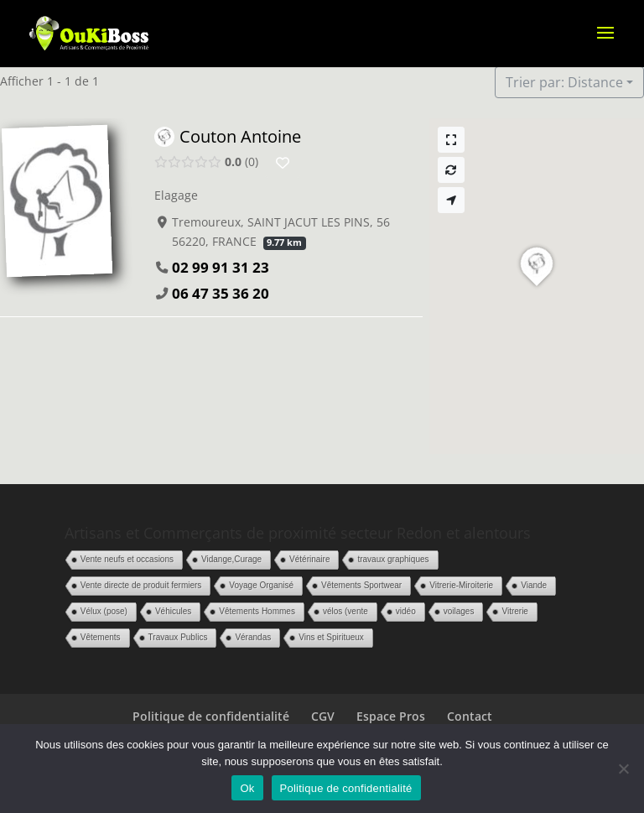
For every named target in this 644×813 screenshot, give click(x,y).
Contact (470, 716)
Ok (247, 788)
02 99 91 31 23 (221, 267)
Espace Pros (391, 716)
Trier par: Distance (564, 82)
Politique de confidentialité (211, 716)
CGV (323, 716)
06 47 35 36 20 (221, 293)
